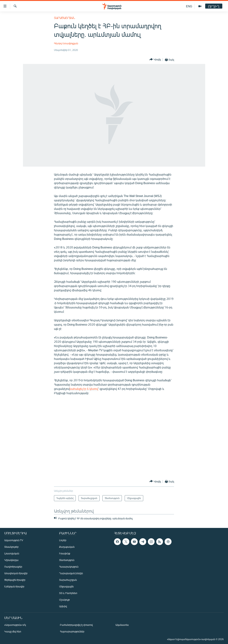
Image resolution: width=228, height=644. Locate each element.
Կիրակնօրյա (11, 560)
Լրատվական (12, 553)
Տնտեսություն (67, 560)
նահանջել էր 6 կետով (84, 389)
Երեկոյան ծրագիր (14, 586)
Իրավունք (65, 553)
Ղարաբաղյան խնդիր (71, 573)
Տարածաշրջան (64, 18)
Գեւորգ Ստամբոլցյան (66, 43)
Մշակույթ (64, 600)
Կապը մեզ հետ (13, 631)
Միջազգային (66, 586)
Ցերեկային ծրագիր (15, 580)
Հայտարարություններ (72, 631)
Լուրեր (63, 540)
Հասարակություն (69, 567)
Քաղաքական (67, 547)
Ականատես (122, 625)
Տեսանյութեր (11, 547)
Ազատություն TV (14, 540)
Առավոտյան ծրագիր (16, 573)
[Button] (155, 60)
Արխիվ (63, 606)
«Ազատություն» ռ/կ (15, 625)
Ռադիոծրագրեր (13, 567)
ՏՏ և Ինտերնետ (68, 593)
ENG (189, 6)
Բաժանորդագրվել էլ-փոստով (76, 625)
